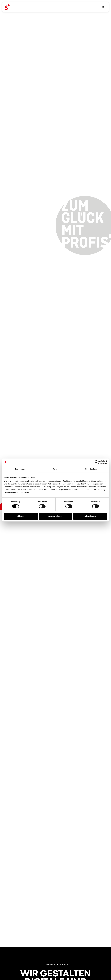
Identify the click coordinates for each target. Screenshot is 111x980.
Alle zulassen (90, 516)
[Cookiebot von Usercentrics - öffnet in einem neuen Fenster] (97, 462)
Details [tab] (56, 469)
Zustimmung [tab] (20, 469)
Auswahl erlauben (55, 516)
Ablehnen (21, 516)
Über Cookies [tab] (91, 469)
